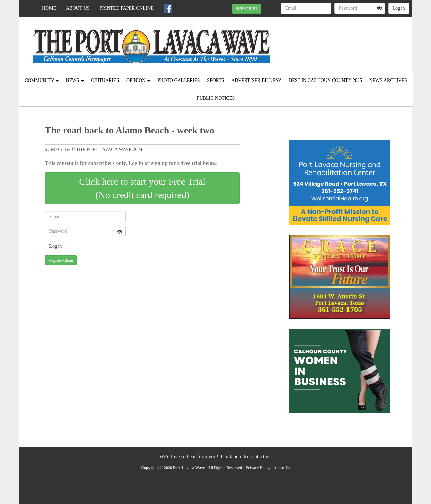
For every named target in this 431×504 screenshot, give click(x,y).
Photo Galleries (178, 80)
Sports (216, 80)
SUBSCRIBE (247, 9)
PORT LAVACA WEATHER (351, 40)
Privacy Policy (258, 468)
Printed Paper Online (127, 8)
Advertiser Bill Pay (256, 80)
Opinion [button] (138, 80)
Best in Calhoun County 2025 (325, 80)
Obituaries (105, 80)
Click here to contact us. (246, 456)
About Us (78, 8)
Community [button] (42, 80)
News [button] (75, 80)
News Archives (388, 80)
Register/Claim (61, 260)
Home (49, 8)
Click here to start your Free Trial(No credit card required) (142, 188)
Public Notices (216, 98)
